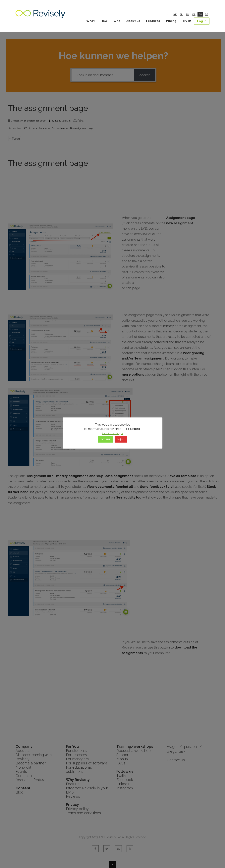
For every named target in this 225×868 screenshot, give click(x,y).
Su (187, 14)
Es (194, 14)
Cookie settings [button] (112, 433)
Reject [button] (121, 439)
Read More (132, 429)
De (206, 14)
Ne (175, 14)
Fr (181, 14)
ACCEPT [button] (105, 439)
